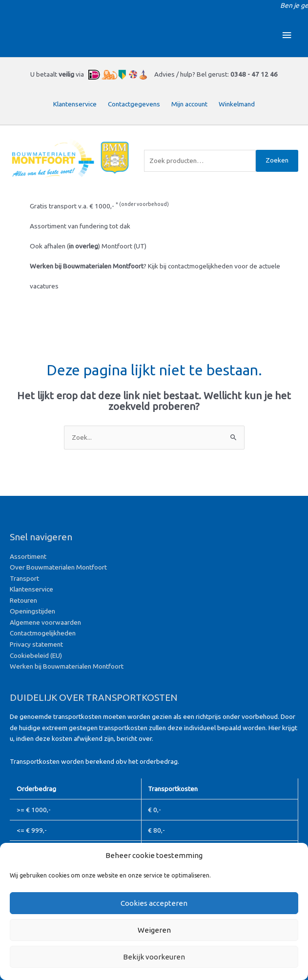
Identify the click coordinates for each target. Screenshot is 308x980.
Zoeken (277, 160)
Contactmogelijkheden (43, 633)
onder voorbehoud (144, 204)
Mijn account (189, 104)
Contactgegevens (134, 104)
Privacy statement (36, 644)
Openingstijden (32, 611)
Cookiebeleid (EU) (36, 655)
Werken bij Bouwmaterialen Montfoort (67, 666)
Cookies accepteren (154, 903)
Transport (24, 578)
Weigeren (154, 930)
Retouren (23, 600)
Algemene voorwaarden (45, 622)
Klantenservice (75, 104)
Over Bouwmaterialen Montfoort (58, 567)
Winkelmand (237, 104)
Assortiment (28, 556)
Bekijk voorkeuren (154, 957)
